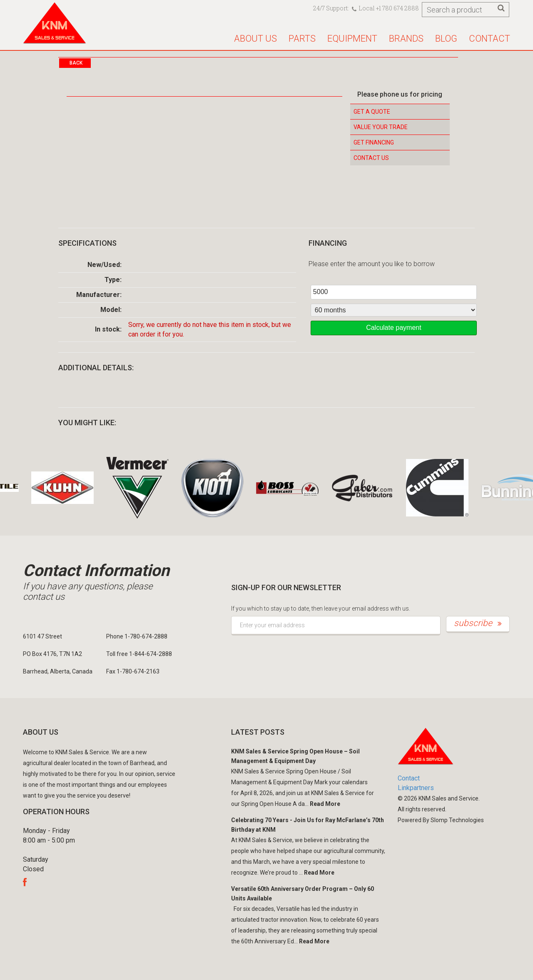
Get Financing (374, 142)
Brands (406, 39)
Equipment (352, 39)
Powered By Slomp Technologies (441, 820)
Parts (302, 39)
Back (76, 63)
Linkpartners (416, 788)
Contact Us (371, 158)
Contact (489, 39)
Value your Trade (381, 127)
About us (255, 39)
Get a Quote (372, 112)
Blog (446, 39)
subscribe (478, 623)
